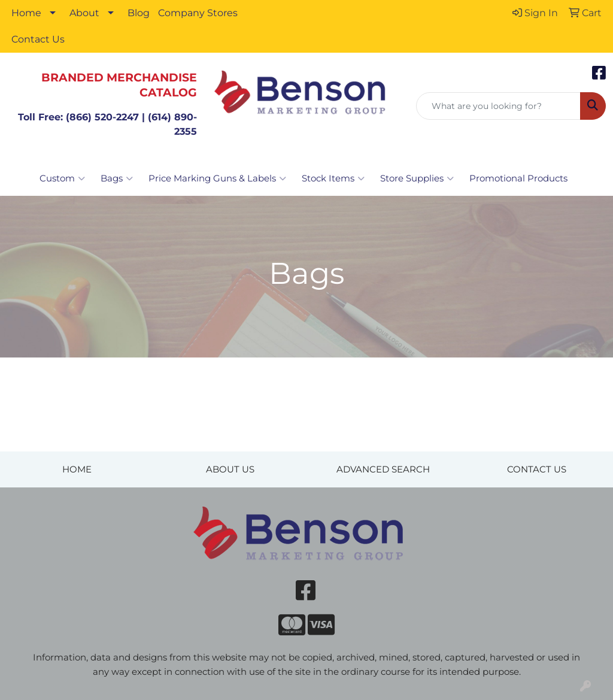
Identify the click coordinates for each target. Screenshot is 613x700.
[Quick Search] (498, 106)
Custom (62, 178)
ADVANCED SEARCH (383, 469)
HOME (77, 469)
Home (26, 13)
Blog (139, 13)
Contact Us (38, 39)
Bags (117, 178)
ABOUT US (230, 469)
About (84, 13)
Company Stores (198, 13)
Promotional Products (518, 178)
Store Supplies (417, 178)
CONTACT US (537, 469)
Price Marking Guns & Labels (217, 178)
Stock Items (333, 178)
